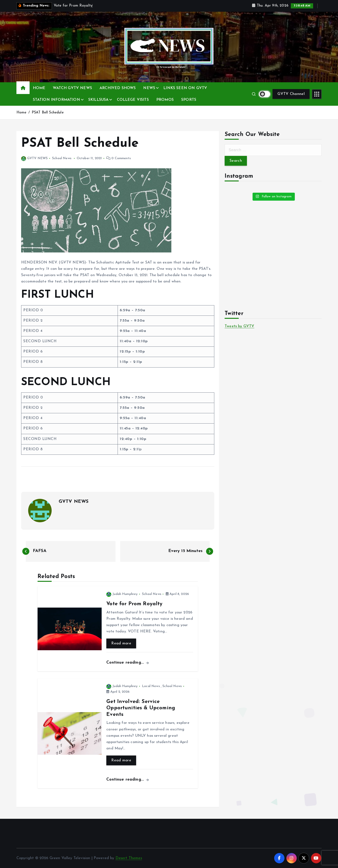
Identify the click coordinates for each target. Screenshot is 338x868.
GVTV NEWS (34, 158)
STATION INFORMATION (56, 100)
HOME (39, 88)
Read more (121, 643)
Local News (151, 686)
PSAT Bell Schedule (48, 113)
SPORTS (189, 100)
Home (21, 113)
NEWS (149, 88)
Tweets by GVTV (239, 326)
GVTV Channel (291, 94)
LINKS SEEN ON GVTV (185, 88)
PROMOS (165, 100)
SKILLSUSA (98, 100)
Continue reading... (127, 663)
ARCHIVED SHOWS (118, 88)
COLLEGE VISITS (133, 100)
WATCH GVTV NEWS (72, 88)
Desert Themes (129, 858)
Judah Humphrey (122, 594)
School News (62, 158)
